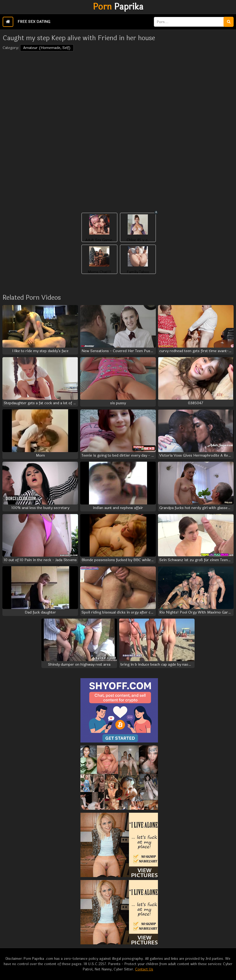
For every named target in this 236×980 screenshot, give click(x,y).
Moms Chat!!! (99, 272)
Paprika (118, 7)
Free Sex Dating (34, 22)
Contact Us (144, 969)
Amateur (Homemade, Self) (47, 48)
